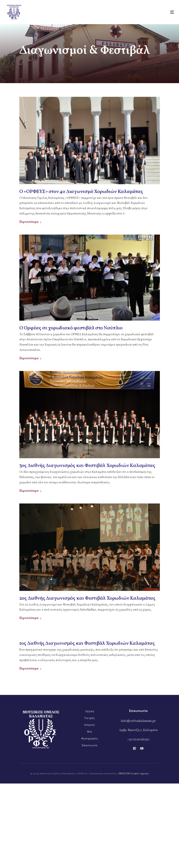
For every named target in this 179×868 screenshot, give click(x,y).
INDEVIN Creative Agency (134, 774)
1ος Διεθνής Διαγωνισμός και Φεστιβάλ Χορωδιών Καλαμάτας (87, 644)
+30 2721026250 (138, 740)
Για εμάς (89, 718)
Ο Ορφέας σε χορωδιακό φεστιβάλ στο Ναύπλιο (71, 328)
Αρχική (90, 711)
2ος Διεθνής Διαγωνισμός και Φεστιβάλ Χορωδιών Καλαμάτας (87, 599)
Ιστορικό (89, 725)
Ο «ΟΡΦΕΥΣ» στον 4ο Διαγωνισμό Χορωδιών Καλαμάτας (81, 192)
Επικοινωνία (89, 746)
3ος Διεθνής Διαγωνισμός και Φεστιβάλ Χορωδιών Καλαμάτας (87, 466)
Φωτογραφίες (90, 739)
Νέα (89, 732)
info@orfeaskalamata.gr (138, 721)
